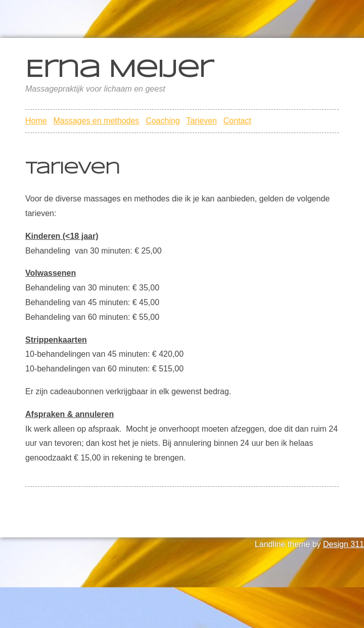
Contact (237, 121)
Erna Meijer (119, 70)
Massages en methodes (96, 121)
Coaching (163, 121)
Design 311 (344, 544)
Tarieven (202, 121)
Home (36, 121)
